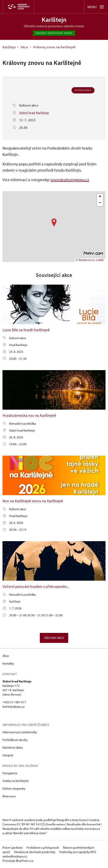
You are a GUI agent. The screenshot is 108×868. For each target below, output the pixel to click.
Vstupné (8, 755)
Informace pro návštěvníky (20, 732)
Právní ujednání (13, 848)
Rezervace (9, 796)
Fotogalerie (10, 773)
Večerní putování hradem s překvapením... (36, 586)
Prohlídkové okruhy (15, 740)
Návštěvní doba (13, 748)
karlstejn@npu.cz (13, 707)
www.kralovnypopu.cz (70, 180)
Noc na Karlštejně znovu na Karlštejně (33, 501)
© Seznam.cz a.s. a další (90, 260)
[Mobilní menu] (96, 7)
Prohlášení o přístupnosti (43, 848)
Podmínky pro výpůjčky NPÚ (78, 852)
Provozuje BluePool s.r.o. (18, 861)
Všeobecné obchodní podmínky (35, 852)
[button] (54, 223)
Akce (6, 656)
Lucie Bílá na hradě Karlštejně (26, 330)
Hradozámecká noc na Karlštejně (29, 415)
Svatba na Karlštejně (16, 781)
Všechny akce (54, 638)
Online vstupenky (14, 789)
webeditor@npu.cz (15, 856)
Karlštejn (54, 20)
